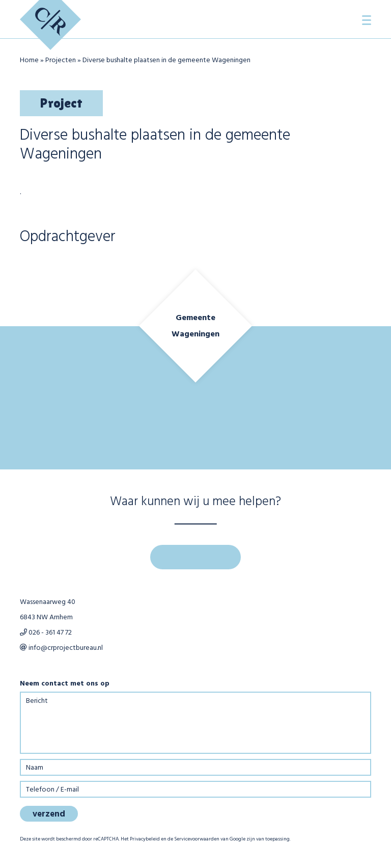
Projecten (61, 60)
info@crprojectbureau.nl (61, 648)
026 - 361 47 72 (46, 633)
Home (29, 60)
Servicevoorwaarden (197, 839)
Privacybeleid (145, 839)
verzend (49, 814)
